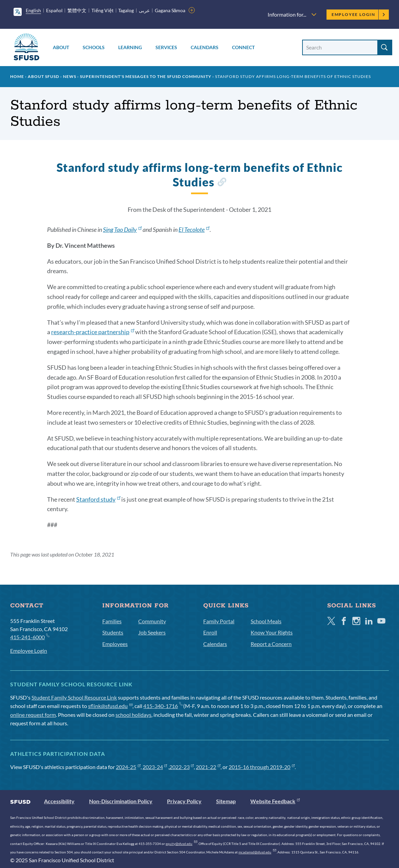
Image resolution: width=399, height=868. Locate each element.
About (61, 47)
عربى (144, 10)
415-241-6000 (30, 637)
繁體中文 (77, 10)
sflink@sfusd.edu (110, 706)
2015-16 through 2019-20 (262, 767)
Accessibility (59, 801)
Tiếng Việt (102, 10)
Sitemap (226, 801)
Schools (94, 47)
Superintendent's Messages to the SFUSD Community (146, 76)
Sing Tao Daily (122, 229)
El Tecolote (194, 229)
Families (112, 621)
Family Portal (219, 621)
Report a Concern (271, 644)
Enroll (210, 632)
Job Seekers (152, 632)
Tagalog (126, 10)
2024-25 (128, 767)
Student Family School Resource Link (74, 697)
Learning (130, 47)
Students (113, 632)
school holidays (133, 715)
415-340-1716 (163, 706)
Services (166, 47)
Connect (243, 47)
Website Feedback (275, 801)
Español (54, 10)
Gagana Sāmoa (170, 10)
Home (17, 76)
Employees (115, 644)
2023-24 (155, 767)
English (33, 10)
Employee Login (359, 14)
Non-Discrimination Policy (121, 801)
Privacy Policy (184, 801)
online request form (33, 715)
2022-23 (182, 767)
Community (152, 621)
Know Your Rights (272, 632)
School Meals (266, 621)
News (70, 76)
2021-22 (208, 767)
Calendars (205, 47)
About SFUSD (44, 76)
